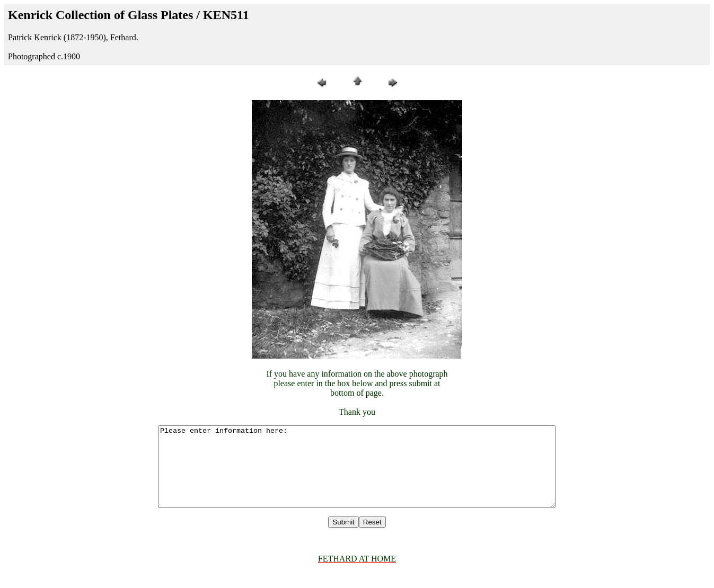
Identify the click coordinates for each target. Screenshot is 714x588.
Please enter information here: (357, 475)
